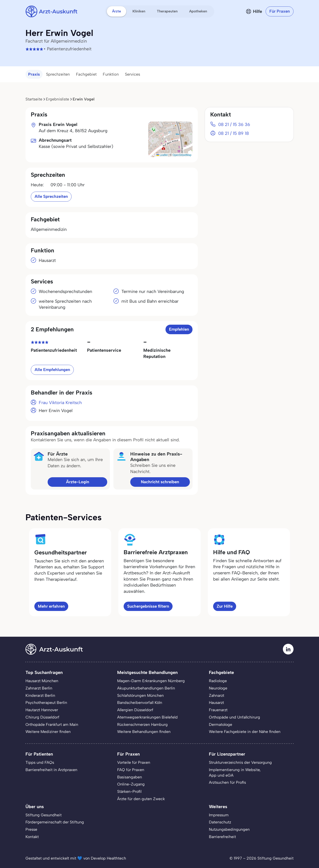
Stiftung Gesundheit (44, 815)
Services (133, 74)
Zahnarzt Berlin (39, 688)
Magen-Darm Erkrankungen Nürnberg (151, 681)
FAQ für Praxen (131, 770)
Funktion (111, 74)
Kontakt (32, 837)
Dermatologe (221, 724)
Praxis (34, 74)
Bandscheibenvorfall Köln (140, 702)
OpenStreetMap (182, 155)
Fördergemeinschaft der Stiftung (55, 822)
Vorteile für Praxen (134, 762)
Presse (31, 829)
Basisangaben (130, 777)
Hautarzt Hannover (42, 710)
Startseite (34, 99)
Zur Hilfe (225, 606)
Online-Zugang (131, 784)
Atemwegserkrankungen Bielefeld (147, 717)
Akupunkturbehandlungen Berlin (146, 688)
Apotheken (198, 11)
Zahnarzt (217, 695)
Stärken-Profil (129, 791)
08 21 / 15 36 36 (234, 124)
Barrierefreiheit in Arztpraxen (51, 770)
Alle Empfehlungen (52, 370)
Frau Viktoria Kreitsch (60, 403)
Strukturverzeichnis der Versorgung (240, 762)
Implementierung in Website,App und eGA (235, 772)
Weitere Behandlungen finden (144, 732)
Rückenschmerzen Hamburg (142, 724)
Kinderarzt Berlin (40, 695)
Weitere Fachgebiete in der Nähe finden (245, 732)
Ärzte (117, 11)
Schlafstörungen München (140, 695)
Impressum (219, 815)
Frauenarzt (218, 710)
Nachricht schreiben (160, 482)
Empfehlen (179, 329)
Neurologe (218, 688)
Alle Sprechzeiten (51, 196)
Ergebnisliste (57, 99)
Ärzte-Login (78, 482)
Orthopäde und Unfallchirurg (234, 717)
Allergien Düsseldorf (135, 710)
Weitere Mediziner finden (48, 732)
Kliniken (139, 11)
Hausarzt (216, 702)
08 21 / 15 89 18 (233, 133)
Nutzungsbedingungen (229, 829)
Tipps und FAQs (40, 762)
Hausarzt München (42, 681)
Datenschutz (220, 822)
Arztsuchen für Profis (227, 782)
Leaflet (162, 155)
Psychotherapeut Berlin (46, 702)
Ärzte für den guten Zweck (141, 799)
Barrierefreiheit (222, 837)
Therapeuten (167, 11)
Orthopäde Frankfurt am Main (52, 724)
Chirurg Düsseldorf (42, 717)
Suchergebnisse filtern (148, 606)
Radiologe (218, 681)
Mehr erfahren (51, 606)
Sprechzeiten (58, 74)
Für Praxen (280, 11)
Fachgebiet (86, 74)
